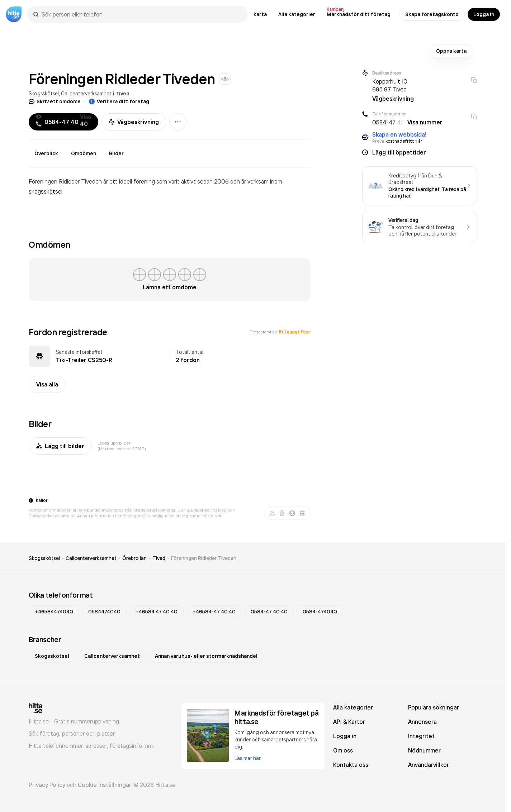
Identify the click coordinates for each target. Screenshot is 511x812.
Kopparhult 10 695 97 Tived (390, 85)
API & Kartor (349, 722)
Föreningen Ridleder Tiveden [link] (204, 558)
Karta (260, 14)
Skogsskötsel (44, 93)
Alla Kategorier (297, 14)
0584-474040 (320, 612)
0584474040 (104, 612)
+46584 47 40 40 (157, 612)
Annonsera (422, 722)
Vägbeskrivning (134, 122)
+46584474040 (54, 612)
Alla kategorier (353, 707)
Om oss (343, 750)
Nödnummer (424, 750)
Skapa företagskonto (432, 14)
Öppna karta (451, 51)
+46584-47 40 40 (214, 612)
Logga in (484, 14)
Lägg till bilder (60, 446)
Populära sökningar (434, 707)
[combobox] (141, 14)
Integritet (421, 736)
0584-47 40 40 (269, 612)
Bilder (116, 153)
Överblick (46, 153)
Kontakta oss (351, 765)
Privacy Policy (47, 785)
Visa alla (47, 384)
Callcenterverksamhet (86, 93)
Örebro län (134, 558)
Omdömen (84, 153)
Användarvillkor (429, 765)
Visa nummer (425, 122)
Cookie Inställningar (105, 785)
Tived (122, 94)
